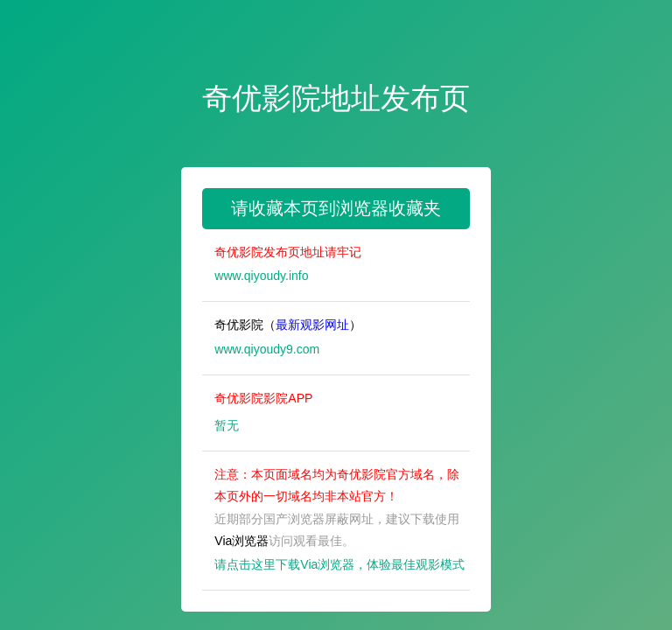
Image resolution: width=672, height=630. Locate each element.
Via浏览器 (241, 541)
